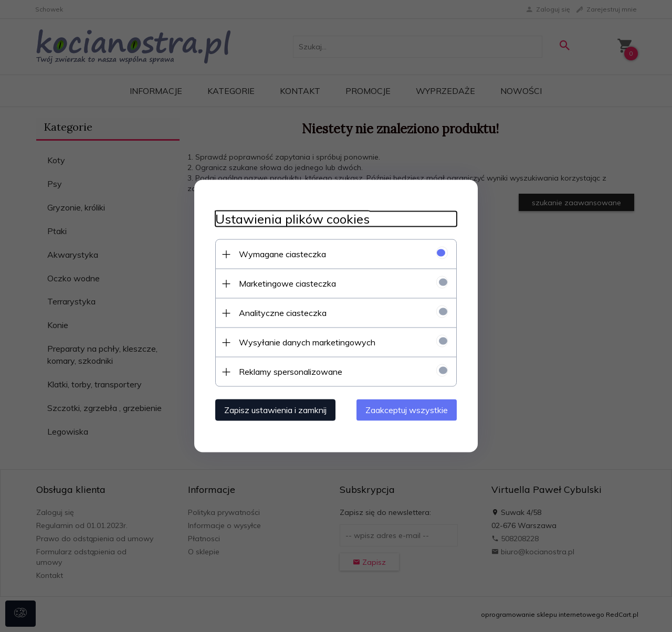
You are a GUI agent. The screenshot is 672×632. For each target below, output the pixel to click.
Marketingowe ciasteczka (287, 283)
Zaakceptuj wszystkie (407, 410)
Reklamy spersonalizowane (291, 372)
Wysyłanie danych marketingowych (307, 342)
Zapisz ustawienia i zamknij (275, 410)
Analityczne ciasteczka (283, 313)
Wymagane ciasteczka (282, 254)
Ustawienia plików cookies (292, 219)
